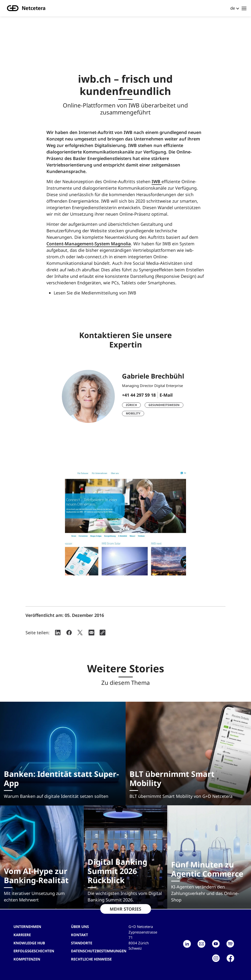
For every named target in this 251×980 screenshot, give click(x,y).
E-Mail (166, 395)
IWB (157, 181)
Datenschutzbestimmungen (99, 951)
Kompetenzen (27, 959)
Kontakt (80, 935)
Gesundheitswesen (164, 405)
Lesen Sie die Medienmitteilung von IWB (95, 293)
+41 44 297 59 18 (139, 395)
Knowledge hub (29, 943)
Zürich (131, 405)
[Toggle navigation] (244, 8)
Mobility (133, 413)
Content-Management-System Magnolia (89, 244)
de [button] (233, 8)
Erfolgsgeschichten (34, 951)
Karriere (22, 935)
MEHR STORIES (125, 909)
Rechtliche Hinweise (91, 959)
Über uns (80, 927)
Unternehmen (27, 927)
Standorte (82, 943)
